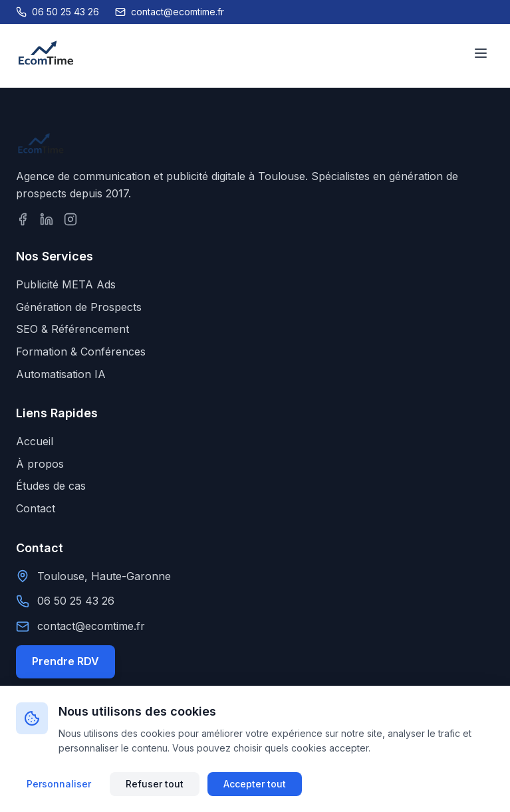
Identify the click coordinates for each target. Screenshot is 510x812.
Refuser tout (155, 784)
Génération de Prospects (79, 307)
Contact (36, 508)
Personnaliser (59, 784)
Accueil (35, 441)
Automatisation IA (61, 374)
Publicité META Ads (66, 284)
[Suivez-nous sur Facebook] (23, 219)
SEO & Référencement (72, 329)
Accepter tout (255, 784)
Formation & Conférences (81, 352)
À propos (40, 464)
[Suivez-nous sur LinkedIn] (47, 219)
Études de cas (51, 486)
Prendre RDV (65, 661)
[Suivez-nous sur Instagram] (70, 219)
